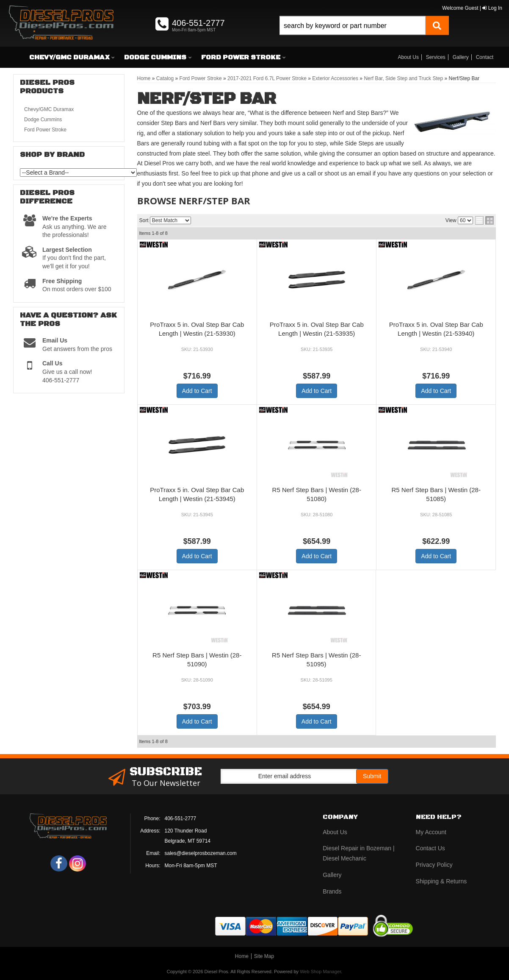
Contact (485, 57)
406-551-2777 (181, 819)
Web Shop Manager (320, 972)
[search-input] (353, 26)
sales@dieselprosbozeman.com (201, 853)
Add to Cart (197, 391)
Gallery (461, 57)
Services (436, 57)
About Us (408, 57)
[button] (364, 35)
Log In (492, 8)
